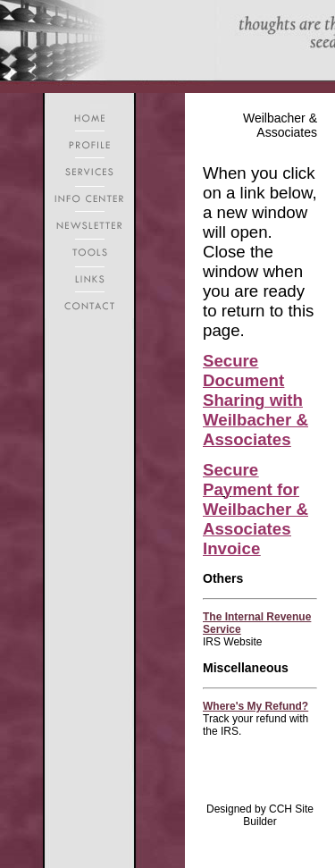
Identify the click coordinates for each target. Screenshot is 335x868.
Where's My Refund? (255, 706)
